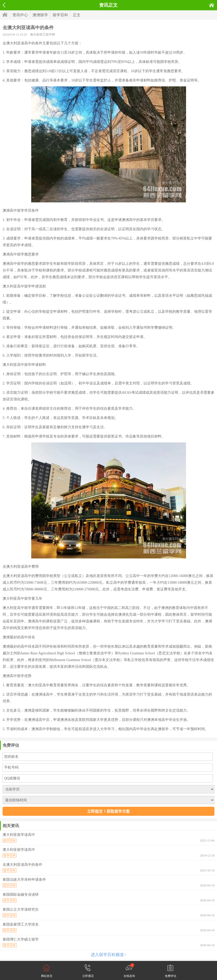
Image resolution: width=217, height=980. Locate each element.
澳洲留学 (40, 15)
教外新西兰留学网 (43, 35)
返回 (4, 5)
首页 (212, 5)
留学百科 (60, 15)
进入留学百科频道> (108, 955)
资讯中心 (20, 15)
